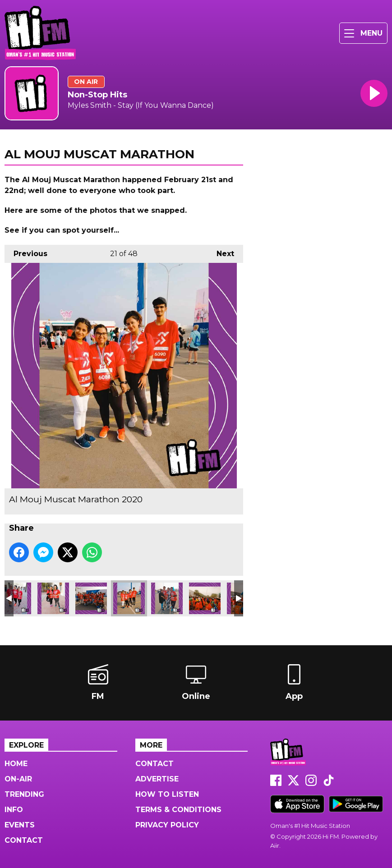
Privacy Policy (167, 825)
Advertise (157, 779)
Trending (24, 794)
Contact (24, 840)
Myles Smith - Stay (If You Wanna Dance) (141, 105)
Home (16, 764)
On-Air (18, 779)
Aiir (275, 845)
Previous (26, 251)
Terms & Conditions (178, 810)
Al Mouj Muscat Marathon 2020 (53, 598)
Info (14, 810)
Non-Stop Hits (97, 95)
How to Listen (167, 794)
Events (20, 825)
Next (221, 251)
